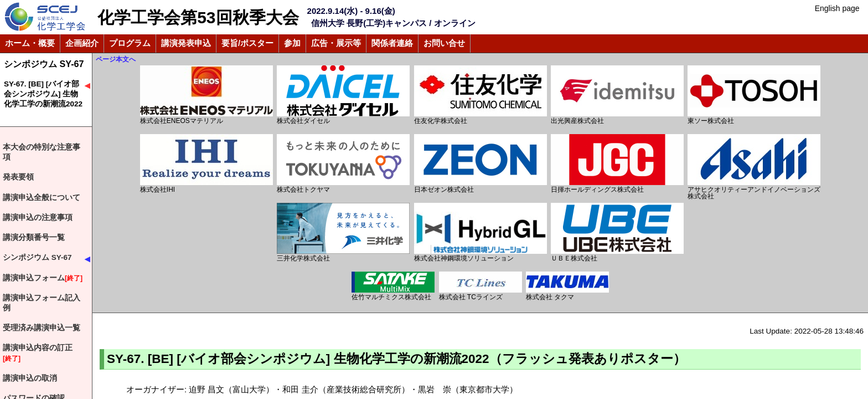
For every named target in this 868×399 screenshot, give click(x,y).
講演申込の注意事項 (38, 218)
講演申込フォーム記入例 (42, 303)
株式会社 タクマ (567, 286)
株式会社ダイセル (343, 95)
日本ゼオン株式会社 (480, 164)
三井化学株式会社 (343, 232)
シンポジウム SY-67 (44, 64)
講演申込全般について (42, 198)
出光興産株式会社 (617, 95)
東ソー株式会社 (754, 95)
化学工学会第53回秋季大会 (198, 17)
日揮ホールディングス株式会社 (617, 164)
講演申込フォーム (43, 278)
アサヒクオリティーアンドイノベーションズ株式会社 (754, 167)
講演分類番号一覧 (34, 237)
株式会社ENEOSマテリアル (206, 95)
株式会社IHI (206, 164)
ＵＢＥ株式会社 (617, 232)
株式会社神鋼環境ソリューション (480, 232)
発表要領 (18, 177)
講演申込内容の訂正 (38, 353)
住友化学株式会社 (480, 95)
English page (837, 8)
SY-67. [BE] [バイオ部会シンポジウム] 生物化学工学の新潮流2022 (43, 94)
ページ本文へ (116, 59)
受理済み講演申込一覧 (42, 328)
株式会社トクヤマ (343, 164)
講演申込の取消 (30, 378)
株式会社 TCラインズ (480, 286)
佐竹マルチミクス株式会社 (393, 286)
